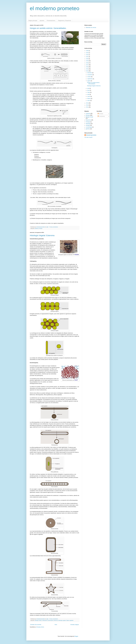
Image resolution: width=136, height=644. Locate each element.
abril (88, 94)
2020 (87, 59)
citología (88, 125)
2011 (87, 107)
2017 (87, 65)
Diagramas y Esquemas (64, 21)
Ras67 (76, 380)
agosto (89, 81)
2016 (87, 67)
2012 (87, 105)
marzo (89, 96)
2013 (87, 103)
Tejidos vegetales (70, 620)
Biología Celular (38, 620)
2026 (87, 51)
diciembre (90, 73)
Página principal (33, 21)
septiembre (90, 79)
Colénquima (45, 620)
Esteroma (56, 620)
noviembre (90, 75)
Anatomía (88, 114)
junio (89, 90)
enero (89, 101)
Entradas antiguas (75, 625)
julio (88, 88)
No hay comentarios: (54, 227)
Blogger (76, 636)
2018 (87, 63)
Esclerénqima (50, 620)
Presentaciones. (51, 21)
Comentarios (101, 116)
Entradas (100, 114)
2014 (87, 71)
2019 (87, 61)
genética (88, 129)
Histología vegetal (62, 620)
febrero (89, 99)
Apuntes (42, 21)
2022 (87, 55)
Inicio (56, 625)
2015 (87, 69)
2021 (87, 57)
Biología (88, 115)
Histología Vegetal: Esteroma (42, 235)
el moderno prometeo (55, 8)
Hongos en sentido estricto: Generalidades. (48, 28)
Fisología (88, 122)
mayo (89, 92)
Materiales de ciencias (91, 28)
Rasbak (77, 255)
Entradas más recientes (36, 625)
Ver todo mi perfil (88, 137)
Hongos (41, 228)
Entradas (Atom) (40, 627)
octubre (89, 77)
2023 (87, 53)
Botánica (37, 228)
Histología (88, 124)
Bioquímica (88, 120)
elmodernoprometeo (91, 135)
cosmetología (89, 127)
